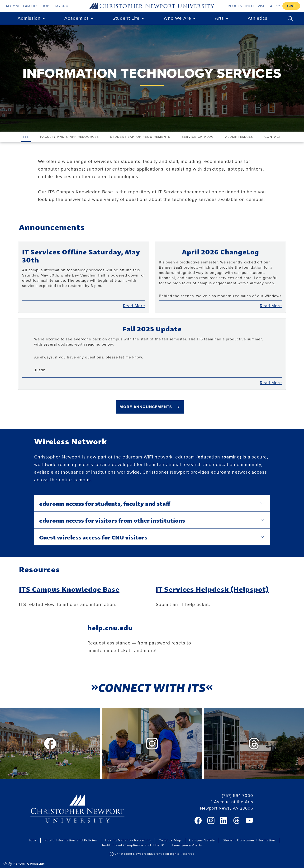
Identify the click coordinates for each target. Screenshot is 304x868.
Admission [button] (29, 18)
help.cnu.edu (110, 627)
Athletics (258, 18)
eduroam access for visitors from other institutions (112, 520)
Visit (262, 6)
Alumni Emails (239, 136)
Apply (275, 6)
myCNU (62, 6)
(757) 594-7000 (237, 795)
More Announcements (146, 406)
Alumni (12, 6)
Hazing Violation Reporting (128, 840)
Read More (134, 306)
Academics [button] (77, 18)
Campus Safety (202, 840)
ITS (26, 136)
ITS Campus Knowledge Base (69, 589)
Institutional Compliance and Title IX (133, 845)
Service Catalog (198, 136)
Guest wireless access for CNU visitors (93, 537)
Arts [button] (219, 18)
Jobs (47, 6)
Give (291, 6)
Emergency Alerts (187, 845)
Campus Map (170, 840)
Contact (273, 136)
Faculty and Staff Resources (69, 136)
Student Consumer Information (249, 840)
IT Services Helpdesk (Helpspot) (212, 589)
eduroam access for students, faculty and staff (105, 503)
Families (31, 6)
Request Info (241, 6)
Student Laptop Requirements (140, 136)
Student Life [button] (126, 18)
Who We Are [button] (177, 18)
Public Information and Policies (71, 840)
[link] (198, 820)
